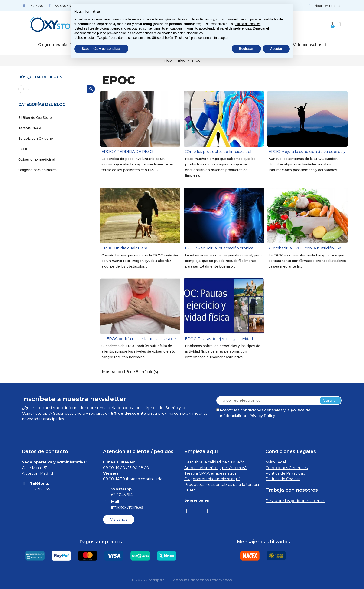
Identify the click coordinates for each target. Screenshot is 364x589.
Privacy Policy (262, 416)
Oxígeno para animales (37, 170)
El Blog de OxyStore (35, 118)
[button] (119, 520)
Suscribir (330, 400)
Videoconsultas (309, 45)
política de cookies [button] (247, 24)
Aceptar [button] (276, 49)
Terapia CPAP (30, 128)
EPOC (23, 149)
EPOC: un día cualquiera (124, 248)
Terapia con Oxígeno (36, 139)
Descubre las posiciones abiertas (295, 501)
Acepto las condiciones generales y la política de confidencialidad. (263, 413)
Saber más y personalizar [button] (101, 49)
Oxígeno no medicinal (37, 159)
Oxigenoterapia (55, 45)
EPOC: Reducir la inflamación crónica (219, 248)
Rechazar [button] (246, 49)
